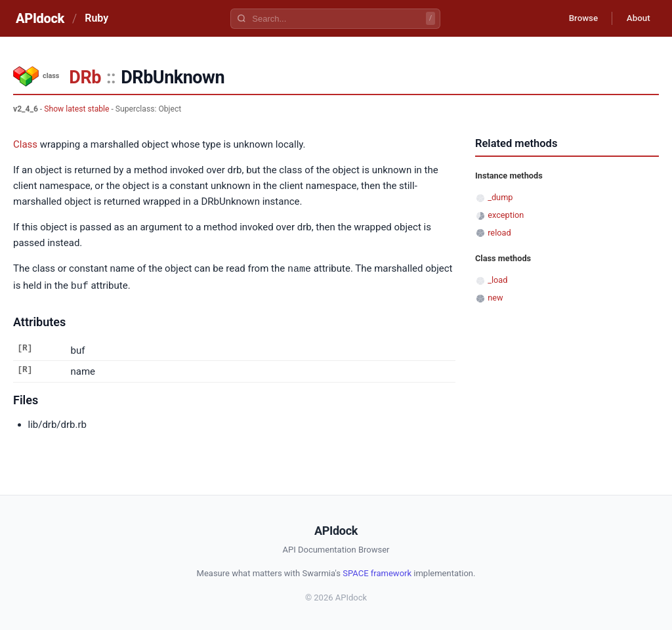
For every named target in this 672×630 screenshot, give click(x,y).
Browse (577, 18)
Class (25, 144)
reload (499, 233)
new (495, 298)
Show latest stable (76, 109)
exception (506, 215)
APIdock (40, 18)
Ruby (96, 18)
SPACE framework (377, 572)
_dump (500, 197)
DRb (85, 77)
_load (497, 280)
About (636, 18)
